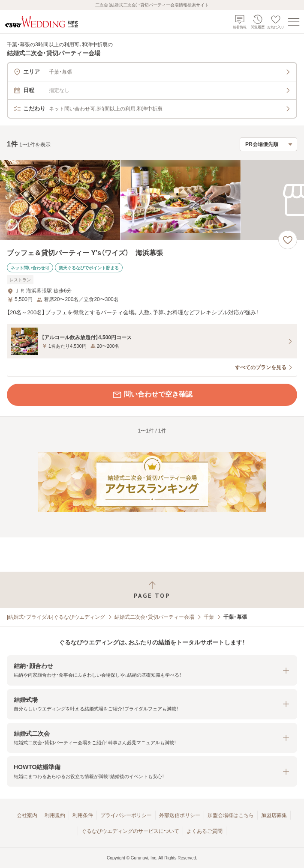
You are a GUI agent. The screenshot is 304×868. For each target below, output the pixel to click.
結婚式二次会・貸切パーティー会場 (154, 617)
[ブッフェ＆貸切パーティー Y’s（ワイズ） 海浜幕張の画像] (152, 200)
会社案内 (27, 815)
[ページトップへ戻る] (152, 590)
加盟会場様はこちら (231, 815)
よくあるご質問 (205, 831)
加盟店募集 (274, 815)
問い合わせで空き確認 (152, 395)
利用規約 (55, 815)
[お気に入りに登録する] (288, 240)
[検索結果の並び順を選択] (268, 144)
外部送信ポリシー (180, 815)
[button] (152, 670)
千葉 (209, 617)
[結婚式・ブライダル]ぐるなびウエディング (56, 617)
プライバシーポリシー (126, 815)
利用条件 (83, 815)
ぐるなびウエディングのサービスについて (130, 831)
